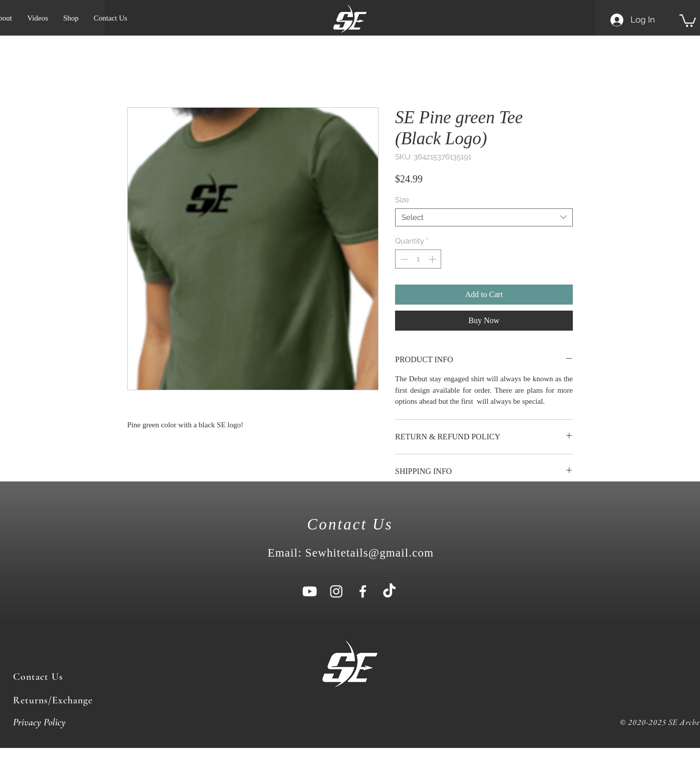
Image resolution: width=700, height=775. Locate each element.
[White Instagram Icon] (336, 591)
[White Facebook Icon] (363, 591)
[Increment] (433, 259)
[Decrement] (403, 259)
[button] (688, 20)
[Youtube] (310, 591)
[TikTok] (389, 591)
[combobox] (484, 217)
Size (402, 200)
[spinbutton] (418, 259)
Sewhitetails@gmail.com (370, 553)
